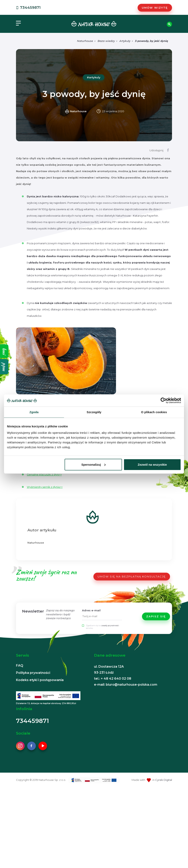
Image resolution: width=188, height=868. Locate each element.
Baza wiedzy (106, 41)
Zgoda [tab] (34, 412)
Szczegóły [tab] (94, 412)
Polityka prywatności (33, 673)
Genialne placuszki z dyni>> (44, 474)
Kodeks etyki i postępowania (40, 680)
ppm (4, 367)
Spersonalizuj (94, 464)
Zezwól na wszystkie (152, 464)
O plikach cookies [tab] (154, 412)
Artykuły (125, 41)
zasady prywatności (110, 625)
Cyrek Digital (164, 780)
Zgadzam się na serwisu (102, 627)
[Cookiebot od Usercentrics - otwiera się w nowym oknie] (163, 401)
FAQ (20, 666)
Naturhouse (85, 41)
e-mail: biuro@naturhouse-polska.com (126, 685)
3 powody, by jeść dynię (151, 41)
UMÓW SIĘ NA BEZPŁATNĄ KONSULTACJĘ (132, 576)
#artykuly (94, 77)
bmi (4, 351)
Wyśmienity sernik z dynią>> (45, 487)
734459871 (28, 8)
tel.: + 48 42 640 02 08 (113, 679)
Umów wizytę (155, 8)
